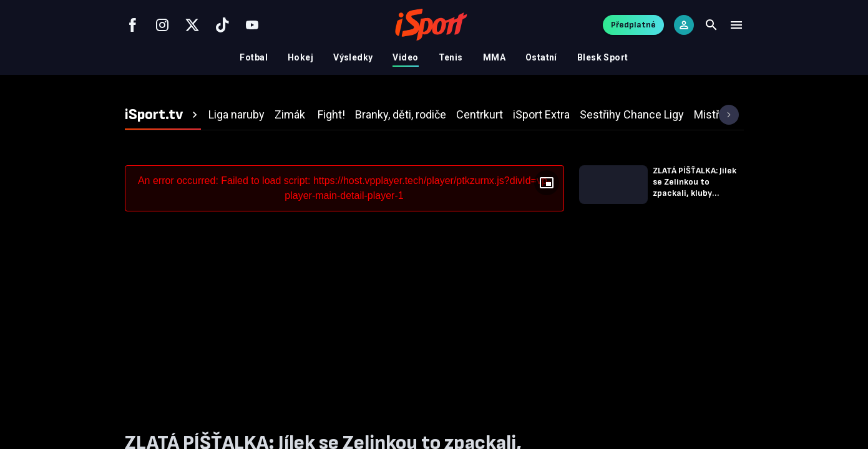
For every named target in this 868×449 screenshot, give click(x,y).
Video (405, 57)
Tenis (451, 57)
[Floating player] (547, 183)
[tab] (163, 115)
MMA (494, 57)
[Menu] (736, 25)
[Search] (711, 25)
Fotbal (254, 57)
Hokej (300, 57)
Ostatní (541, 57)
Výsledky (353, 57)
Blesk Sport (603, 57)
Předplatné (633, 25)
